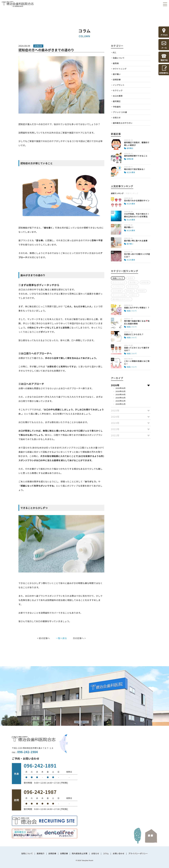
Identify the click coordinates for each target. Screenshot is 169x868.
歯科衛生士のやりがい (123, 123)
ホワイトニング (120, 69)
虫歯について (119, 58)
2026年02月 (121, 401)
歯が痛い (117, 74)
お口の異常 (118, 96)
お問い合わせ (119, 853)
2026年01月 (121, 404)
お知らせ (117, 118)
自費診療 (64, 853)
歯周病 (116, 63)
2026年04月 (121, 394)
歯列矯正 (117, 101)
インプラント (119, 85)
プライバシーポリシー (138, 853)
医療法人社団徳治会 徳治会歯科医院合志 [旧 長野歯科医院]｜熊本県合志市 (18, 4)
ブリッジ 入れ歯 (120, 112)
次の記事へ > (79, 638)
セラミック (118, 90)
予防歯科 (117, 107)
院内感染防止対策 (80, 853)
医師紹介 (41, 853)
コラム (106, 853)
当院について (27, 853)
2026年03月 (121, 398)
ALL (115, 52)
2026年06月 (121, 388)
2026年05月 (121, 391)
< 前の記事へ (44, 638)
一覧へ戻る (61, 638)
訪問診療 (117, 80)
